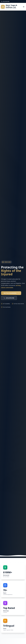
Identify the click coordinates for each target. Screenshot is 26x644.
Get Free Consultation (11, 293)
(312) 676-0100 (9, 298)
